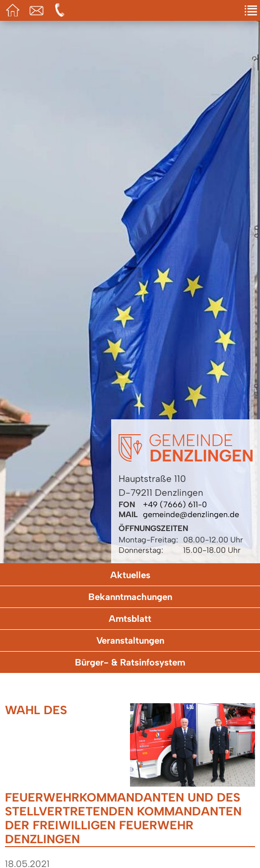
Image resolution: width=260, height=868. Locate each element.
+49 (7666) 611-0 (175, 504)
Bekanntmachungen (130, 597)
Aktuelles (130, 575)
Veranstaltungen (130, 640)
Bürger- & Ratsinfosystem (130, 662)
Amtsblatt (130, 619)
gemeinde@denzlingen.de (191, 514)
